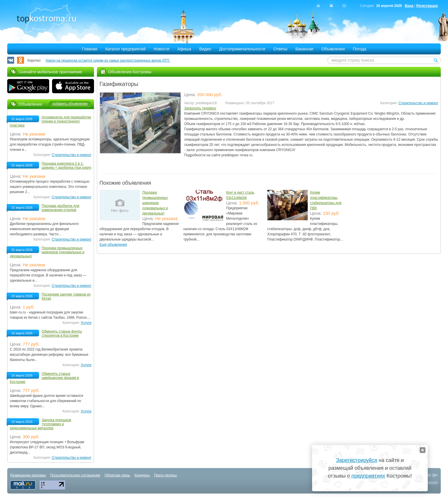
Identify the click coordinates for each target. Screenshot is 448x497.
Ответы (280, 49)
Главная (90, 49)
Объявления (333, 49)
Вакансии (304, 49)
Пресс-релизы (166, 475)
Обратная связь (117, 475)
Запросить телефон (200, 108)
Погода (359, 49)
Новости (161, 49)
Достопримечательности (242, 49)
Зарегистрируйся (357, 460)
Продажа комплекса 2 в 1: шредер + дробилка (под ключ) (67, 166)
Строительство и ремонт (418, 103)
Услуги (86, 323)
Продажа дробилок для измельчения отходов (60, 208)
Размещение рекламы (28, 475)
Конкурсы (142, 475)
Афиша (184, 49)
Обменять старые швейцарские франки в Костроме (44, 378)
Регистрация (427, 6)
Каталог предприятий (125, 49)
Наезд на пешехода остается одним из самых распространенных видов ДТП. (108, 60)
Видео (205, 49)
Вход (409, 6)
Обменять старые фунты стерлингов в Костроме (62, 333)
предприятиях (368, 476)
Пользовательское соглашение (75, 475)
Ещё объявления (113, 245)
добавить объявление (70, 104)
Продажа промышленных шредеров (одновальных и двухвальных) (155, 203)
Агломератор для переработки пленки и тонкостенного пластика (50, 121)
